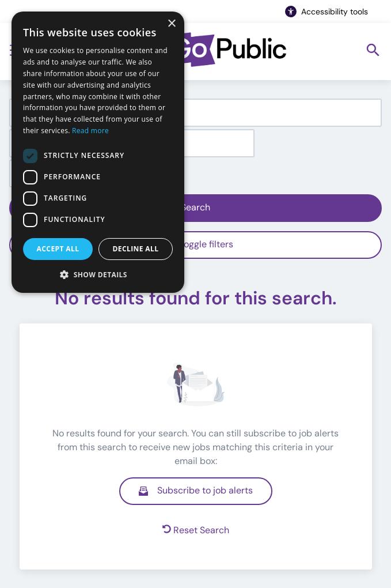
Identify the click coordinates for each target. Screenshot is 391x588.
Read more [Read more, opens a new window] (90, 131)
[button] (98, 274)
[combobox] (195, 113)
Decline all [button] (136, 249)
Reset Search (196, 530)
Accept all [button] (58, 249)
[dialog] (98, 152)
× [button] (171, 24)
